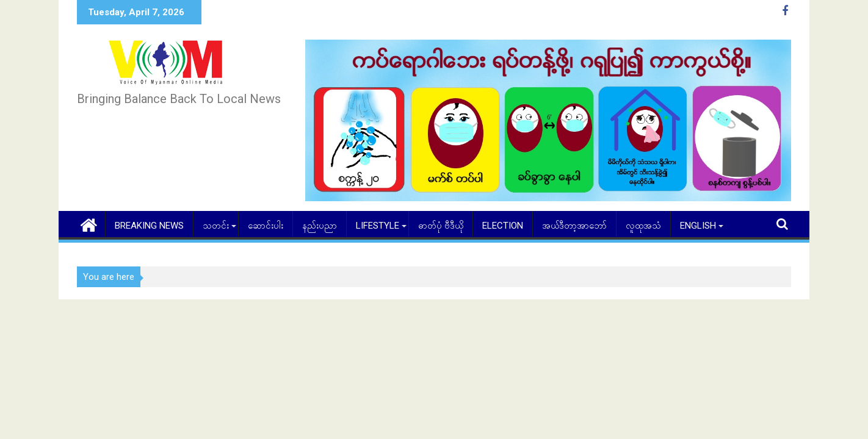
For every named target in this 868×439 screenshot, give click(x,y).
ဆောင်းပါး (266, 226)
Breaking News (149, 226)
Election (503, 226)
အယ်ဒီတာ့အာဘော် (574, 226)
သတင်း (216, 226)
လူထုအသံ (643, 226)
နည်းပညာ (320, 226)
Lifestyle (378, 226)
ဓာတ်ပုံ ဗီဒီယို (441, 226)
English (698, 226)
